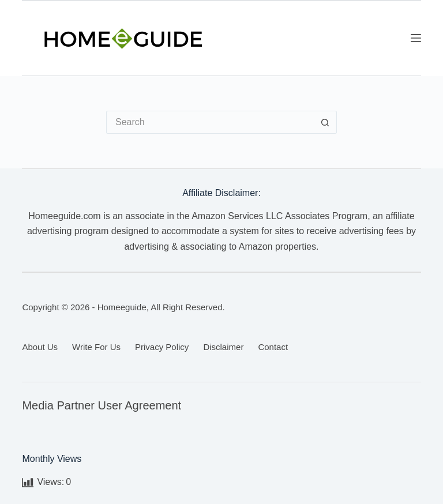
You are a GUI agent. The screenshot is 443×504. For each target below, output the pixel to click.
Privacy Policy (162, 347)
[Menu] (416, 38)
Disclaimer (223, 347)
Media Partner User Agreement (102, 405)
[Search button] (325, 122)
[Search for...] (210, 122)
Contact (273, 347)
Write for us (96, 347)
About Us (40, 347)
